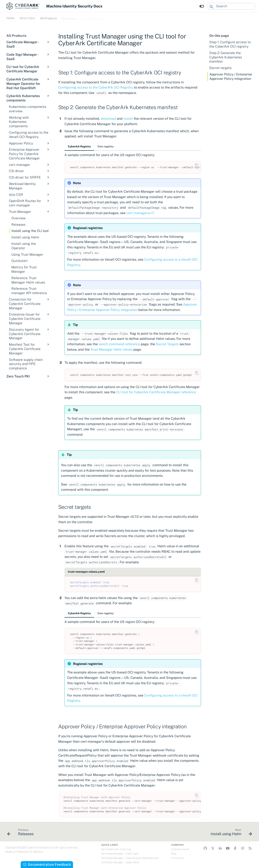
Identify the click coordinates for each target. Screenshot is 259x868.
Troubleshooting (93, 18)
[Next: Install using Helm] (230, 833)
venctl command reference (119, 344)
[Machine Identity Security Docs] (23, 6)
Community (178, 858)
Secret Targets (167, 344)
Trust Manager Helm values (111, 350)
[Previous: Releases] (22, 833)
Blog (174, 854)
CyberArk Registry (79, 146)
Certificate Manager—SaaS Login (120, 854)
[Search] (231, 6)
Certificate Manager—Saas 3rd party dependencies (130, 858)
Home (10, 18)
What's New (27, 18)
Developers (69, 18)
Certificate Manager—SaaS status (120, 862)
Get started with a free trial (116, 849)
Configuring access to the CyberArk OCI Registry (96, 87)
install (128, 119)
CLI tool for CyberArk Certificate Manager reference (156, 392)
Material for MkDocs (31, 852)
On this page (219, 36)
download (108, 119)
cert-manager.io (138, 213)
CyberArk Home (180, 849)
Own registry (106, 146)
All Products (48, 18)
